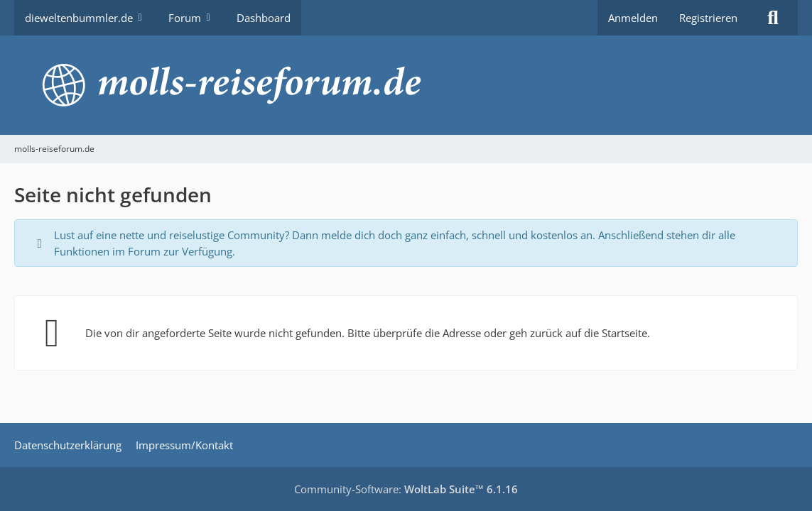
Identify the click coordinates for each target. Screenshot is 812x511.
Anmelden (633, 18)
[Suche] (773, 18)
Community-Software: (406, 489)
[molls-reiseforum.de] (406, 85)
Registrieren (708, 18)
